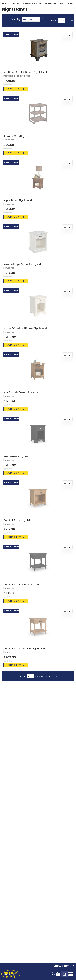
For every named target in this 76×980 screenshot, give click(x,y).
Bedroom (30, 3)
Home (5, 3)
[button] (65, 35)
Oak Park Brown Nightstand (19, 520)
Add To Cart (16, 89)
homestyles (9, 140)
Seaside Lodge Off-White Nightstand (24, 264)
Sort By (16, 19)
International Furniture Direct (17, 76)
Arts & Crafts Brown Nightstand (21, 392)
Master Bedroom (47, 3)
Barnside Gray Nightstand (18, 136)
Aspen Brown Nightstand (18, 200)
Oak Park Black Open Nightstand (22, 584)
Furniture (17, 3)
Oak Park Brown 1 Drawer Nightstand (24, 648)
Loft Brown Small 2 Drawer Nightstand (25, 72)
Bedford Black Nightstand (18, 456)
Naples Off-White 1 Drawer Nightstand (25, 328)
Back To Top (52, 676)
